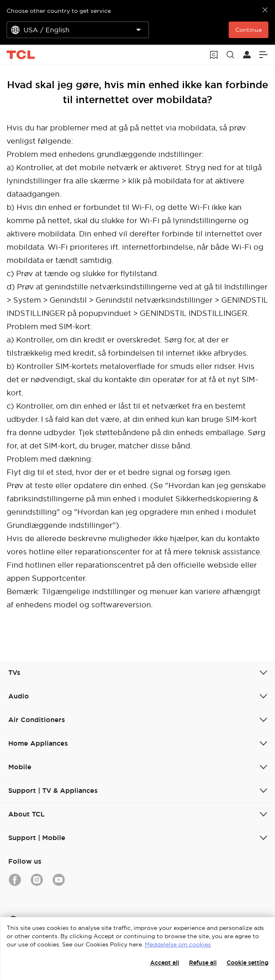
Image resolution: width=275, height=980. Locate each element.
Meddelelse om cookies (178, 944)
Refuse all (203, 963)
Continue (249, 30)
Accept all (165, 963)
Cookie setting (247, 963)
